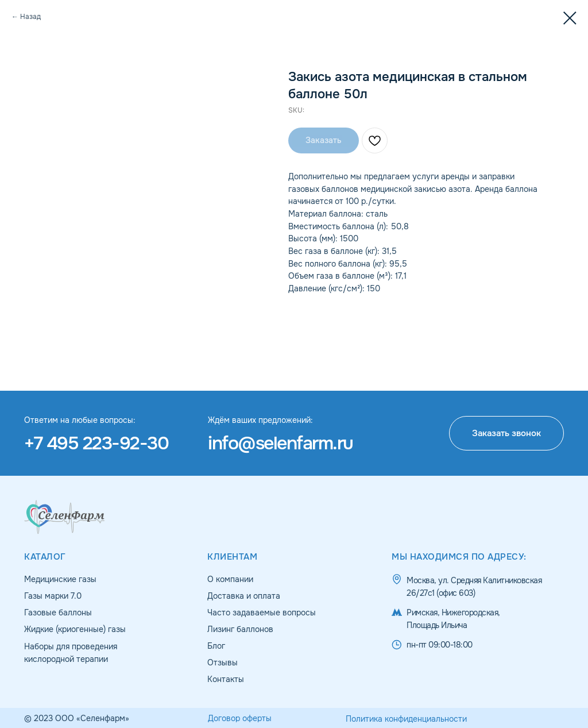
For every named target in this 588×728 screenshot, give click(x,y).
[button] (506, 433)
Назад (30, 17)
